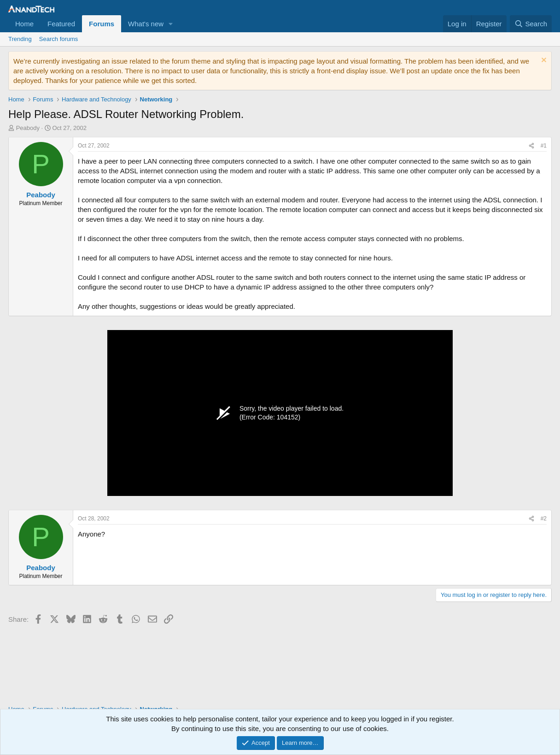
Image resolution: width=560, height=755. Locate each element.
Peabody (28, 128)
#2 (544, 519)
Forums (102, 24)
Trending (20, 39)
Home (24, 24)
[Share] (531, 146)
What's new (146, 24)
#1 (544, 146)
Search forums (59, 39)
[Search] (531, 24)
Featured (61, 24)
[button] (171, 24)
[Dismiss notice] (543, 61)
